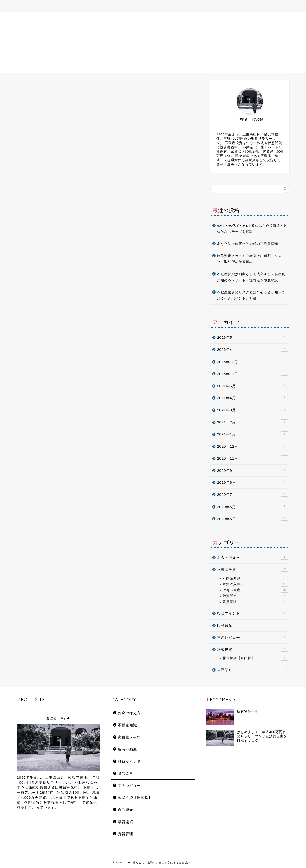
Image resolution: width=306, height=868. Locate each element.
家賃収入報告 (255, 584)
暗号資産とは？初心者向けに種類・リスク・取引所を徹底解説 (249, 259)
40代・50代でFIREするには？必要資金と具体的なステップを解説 (252, 229)
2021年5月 (252, 386)
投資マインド (252, 613)
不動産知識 (255, 579)
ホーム (81, 7)
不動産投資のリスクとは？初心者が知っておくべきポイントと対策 (251, 295)
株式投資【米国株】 (255, 658)
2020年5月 (252, 518)
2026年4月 (252, 349)
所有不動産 (136, 7)
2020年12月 (252, 446)
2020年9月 (252, 470)
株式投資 (252, 649)
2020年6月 (252, 506)
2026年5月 (252, 337)
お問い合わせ (165, 7)
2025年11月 (252, 373)
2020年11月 (252, 458)
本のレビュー (252, 637)
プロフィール (107, 7)
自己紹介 (252, 670)
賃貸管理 (255, 602)
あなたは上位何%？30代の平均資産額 (248, 244)
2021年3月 (252, 410)
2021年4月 (252, 397)
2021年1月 (252, 434)
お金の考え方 (252, 557)
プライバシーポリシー (202, 7)
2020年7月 (252, 494)
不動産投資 (252, 569)
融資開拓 (255, 596)
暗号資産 (252, 625)
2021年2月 (252, 422)
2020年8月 (252, 482)
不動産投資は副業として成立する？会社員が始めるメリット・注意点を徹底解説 (251, 277)
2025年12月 (252, 361)
